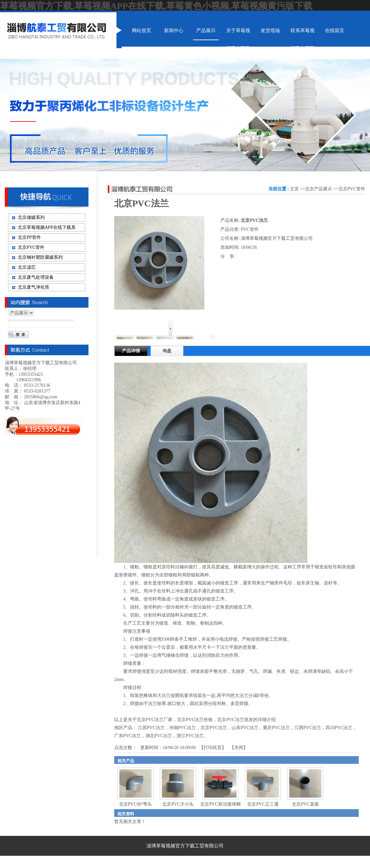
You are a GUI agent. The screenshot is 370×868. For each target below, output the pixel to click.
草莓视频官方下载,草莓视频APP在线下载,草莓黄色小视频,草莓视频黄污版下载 (156, 6)
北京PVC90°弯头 (136, 804)
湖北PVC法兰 (159, 736)
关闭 (239, 748)
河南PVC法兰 (183, 728)
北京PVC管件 (352, 189)
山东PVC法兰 (245, 728)
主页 (294, 189)
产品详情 (131, 351)
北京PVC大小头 (178, 804)
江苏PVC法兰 (151, 728)
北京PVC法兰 (214, 728)
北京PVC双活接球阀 (220, 804)
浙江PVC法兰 (190, 736)
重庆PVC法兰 (276, 728)
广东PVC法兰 (128, 736)
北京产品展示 (319, 189)
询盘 (167, 351)
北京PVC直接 (305, 804)
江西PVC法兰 (308, 728)
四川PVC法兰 (339, 728)
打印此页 (213, 748)
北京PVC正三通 (263, 804)
